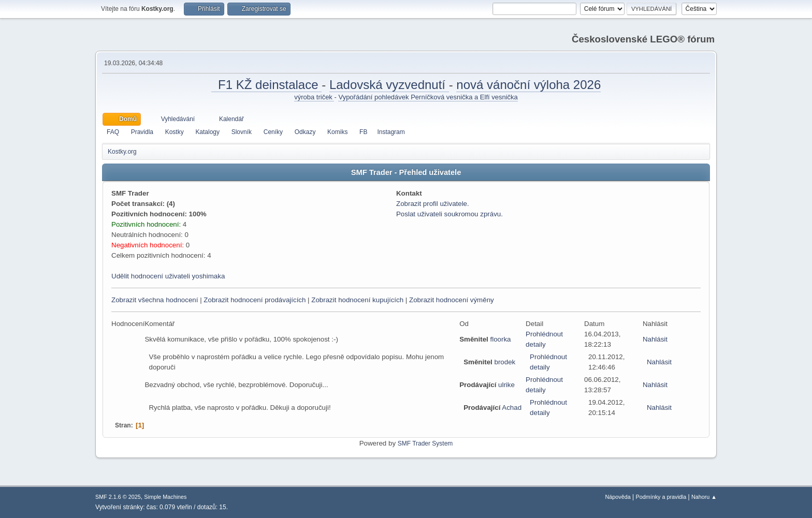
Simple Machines (165, 497)
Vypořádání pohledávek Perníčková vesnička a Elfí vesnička (428, 97)
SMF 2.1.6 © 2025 (118, 497)
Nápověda (618, 497)
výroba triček (314, 97)
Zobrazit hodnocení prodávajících (255, 300)
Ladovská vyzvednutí (389, 85)
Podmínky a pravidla (661, 497)
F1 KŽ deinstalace (266, 85)
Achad (512, 408)
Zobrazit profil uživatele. (433, 204)
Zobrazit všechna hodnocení (155, 300)
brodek (505, 362)
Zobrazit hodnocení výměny (452, 300)
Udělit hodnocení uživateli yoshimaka (168, 276)
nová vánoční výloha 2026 (528, 85)
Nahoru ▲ (704, 497)
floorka (500, 339)
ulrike (506, 385)
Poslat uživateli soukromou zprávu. (450, 214)
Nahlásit (655, 339)
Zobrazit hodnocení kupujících (357, 300)
